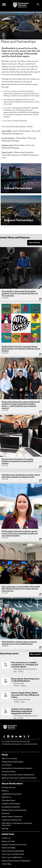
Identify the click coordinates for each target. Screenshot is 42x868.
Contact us (6, 838)
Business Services (9, 788)
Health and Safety (9, 848)
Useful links (8, 834)
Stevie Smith (7, 153)
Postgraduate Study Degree (12, 762)
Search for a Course (9, 759)
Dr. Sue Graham (8, 138)
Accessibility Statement (11, 807)
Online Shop (6, 864)
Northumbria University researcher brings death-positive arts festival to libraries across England (21, 349)
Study (5, 755)
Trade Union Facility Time (12, 820)
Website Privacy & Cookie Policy (14, 810)
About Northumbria (12, 784)
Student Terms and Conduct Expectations (18, 775)
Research (5, 791)
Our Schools (6, 765)
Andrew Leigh (7, 145)
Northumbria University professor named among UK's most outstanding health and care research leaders (20, 534)
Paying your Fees (8, 841)
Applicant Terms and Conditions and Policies (19, 778)
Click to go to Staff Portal (12, 858)
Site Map (5, 829)
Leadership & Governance (12, 794)
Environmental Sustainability (13, 851)
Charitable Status (8, 801)
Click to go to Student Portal (13, 854)
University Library (9, 772)
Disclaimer (6, 814)
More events (36, 654)
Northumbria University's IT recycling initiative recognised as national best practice (18, 461)
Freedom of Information (11, 804)
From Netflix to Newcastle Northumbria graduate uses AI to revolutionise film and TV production (20, 294)
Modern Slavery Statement (12, 817)
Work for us (6, 797)
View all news (35, 243)
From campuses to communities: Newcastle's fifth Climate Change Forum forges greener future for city (21, 589)
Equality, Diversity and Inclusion (14, 845)
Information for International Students (17, 768)
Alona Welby (7, 131)
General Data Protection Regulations (16, 861)
